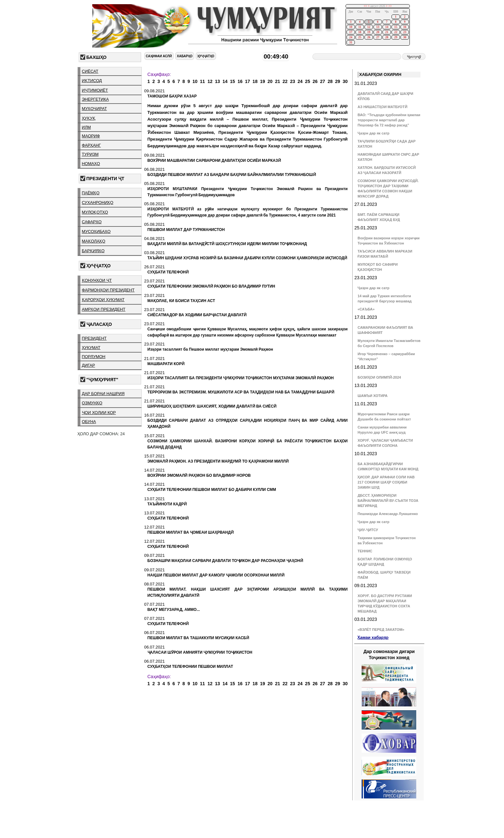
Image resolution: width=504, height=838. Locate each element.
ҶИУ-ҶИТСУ (368, 530)
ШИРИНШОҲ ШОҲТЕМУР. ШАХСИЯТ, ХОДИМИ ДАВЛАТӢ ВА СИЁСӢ (212, 406)
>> (390, 6)
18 (360, 32)
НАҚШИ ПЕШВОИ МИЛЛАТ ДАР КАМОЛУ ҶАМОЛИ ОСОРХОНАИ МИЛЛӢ (216, 575)
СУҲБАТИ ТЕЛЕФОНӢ (168, 272)
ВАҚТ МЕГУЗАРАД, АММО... (174, 610)
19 (369, 32)
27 (378, 37)
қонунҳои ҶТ (97, 280)
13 (378, 27)
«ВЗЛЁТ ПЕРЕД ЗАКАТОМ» (381, 630)
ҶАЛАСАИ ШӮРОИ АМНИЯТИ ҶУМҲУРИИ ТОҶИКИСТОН (200, 652)
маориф (91, 136)
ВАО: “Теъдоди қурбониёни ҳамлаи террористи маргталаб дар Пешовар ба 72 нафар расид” (389, 120)
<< (366, 6)
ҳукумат (91, 348)
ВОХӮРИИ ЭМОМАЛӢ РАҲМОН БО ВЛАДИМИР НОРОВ (199, 475)
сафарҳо (92, 222)
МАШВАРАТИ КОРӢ (166, 364)
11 (360, 27)
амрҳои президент (104, 309)
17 (351, 32)
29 (396, 37)
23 (405, 32)
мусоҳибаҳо (96, 231)
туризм (90, 154)
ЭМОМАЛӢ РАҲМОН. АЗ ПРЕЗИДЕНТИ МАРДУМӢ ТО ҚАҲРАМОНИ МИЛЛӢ (218, 461)
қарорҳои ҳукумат (103, 300)
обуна (89, 422)
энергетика (95, 99)
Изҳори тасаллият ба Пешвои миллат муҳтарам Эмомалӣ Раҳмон (210, 349)
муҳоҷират (94, 109)
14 (387, 27)
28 (387, 37)
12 (369, 27)
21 (387, 32)
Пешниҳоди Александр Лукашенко (387, 514)
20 (378, 32)
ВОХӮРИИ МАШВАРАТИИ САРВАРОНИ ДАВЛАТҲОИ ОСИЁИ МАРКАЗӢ (214, 161)
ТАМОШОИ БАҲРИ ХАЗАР (172, 96)
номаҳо (91, 164)
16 (405, 27)
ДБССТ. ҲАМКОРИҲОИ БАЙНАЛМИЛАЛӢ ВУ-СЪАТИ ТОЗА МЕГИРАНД (388, 501)
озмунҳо (92, 403)
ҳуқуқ (89, 118)
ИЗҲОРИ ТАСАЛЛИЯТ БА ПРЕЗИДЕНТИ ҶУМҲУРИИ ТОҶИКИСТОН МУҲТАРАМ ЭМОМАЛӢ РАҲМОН (241, 378)
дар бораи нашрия (103, 394)
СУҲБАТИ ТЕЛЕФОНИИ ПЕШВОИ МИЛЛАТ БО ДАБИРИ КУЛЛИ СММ (212, 490)
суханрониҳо (98, 203)
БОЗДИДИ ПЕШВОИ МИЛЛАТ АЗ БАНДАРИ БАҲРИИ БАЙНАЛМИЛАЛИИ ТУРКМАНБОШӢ (232, 175)
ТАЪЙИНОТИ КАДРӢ (167, 504)
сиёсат (90, 71)
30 (405, 37)
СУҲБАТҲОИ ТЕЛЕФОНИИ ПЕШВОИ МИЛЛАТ (190, 667)
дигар (89, 365)
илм (86, 127)
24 (351, 37)
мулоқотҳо (95, 212)
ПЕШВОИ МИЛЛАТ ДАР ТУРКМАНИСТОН (186, 230)
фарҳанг (91, 145)
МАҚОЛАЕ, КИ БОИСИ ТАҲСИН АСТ (181, 301)
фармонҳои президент (108, 290)
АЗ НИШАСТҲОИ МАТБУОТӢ (382, 107)
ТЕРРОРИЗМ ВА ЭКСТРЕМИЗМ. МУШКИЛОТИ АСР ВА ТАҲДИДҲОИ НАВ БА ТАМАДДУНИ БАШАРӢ (241, 392)
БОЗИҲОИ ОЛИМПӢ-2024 (379, 377)
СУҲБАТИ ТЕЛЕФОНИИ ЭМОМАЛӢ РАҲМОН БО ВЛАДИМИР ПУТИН (212, 286)
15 (396, 27)
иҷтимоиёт (95, 90)
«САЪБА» (366, 309)
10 (351, 27)
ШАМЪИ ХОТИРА (372, 396)
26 (369, 37)
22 (396, 32)
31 (351, 42)
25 (360, 37)
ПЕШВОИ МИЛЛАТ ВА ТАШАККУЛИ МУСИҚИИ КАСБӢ (198, 638)
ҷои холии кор (99, 413)
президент (94, 338)
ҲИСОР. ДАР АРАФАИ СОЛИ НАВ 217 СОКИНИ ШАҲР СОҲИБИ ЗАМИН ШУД (386, 482)
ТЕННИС (365, 551)
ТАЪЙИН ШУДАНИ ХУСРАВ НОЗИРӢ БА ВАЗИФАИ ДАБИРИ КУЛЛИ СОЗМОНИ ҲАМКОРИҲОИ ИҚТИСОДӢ (247, 258)
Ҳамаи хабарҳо (373, 637)
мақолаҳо (94, 241)
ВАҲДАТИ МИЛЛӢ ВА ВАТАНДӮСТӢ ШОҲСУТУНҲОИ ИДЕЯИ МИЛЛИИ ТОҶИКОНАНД (227, 244)
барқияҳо (93, 251)
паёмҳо (91, 193)
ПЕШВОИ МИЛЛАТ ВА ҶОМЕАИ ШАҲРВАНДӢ (191, 532)
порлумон (94, 357)
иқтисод (92, 81)
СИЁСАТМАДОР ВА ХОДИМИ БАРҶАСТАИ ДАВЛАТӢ (197, 315)
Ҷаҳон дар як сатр (373, 133)
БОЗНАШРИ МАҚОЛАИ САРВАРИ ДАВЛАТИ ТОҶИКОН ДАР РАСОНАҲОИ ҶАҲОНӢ (225, 561)
